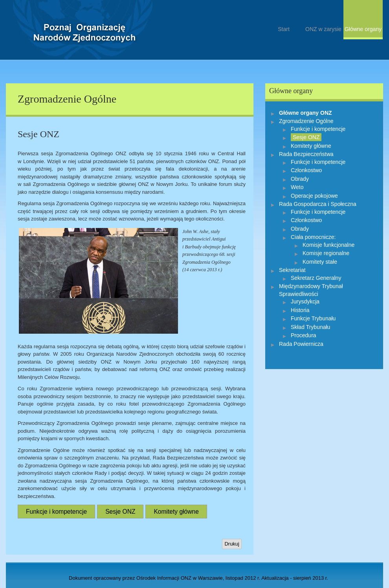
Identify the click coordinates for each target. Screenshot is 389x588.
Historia (300, 310)
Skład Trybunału (310, 327)
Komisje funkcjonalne (328, 245)
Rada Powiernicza (301, 344)
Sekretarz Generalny (316, 278)
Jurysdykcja (305, 301)
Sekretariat (292, 270)
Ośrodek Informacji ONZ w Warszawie (180, 578)
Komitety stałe (320, 262)
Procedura (304, 335)
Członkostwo (306, 170)
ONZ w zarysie (323, 29)
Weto (297, 187)
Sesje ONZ (120, 512)
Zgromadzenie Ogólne (306, 121)
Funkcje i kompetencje (56, 512)
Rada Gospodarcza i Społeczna (318, 204)
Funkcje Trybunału (313, 318)
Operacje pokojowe (314, 196)
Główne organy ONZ (306, 113)
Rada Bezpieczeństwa (306, 154)
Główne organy (363, 29)
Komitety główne (176, 512)
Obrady (300, 179)
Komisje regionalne (326, 253)
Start (84, 38)
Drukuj (232, 544)
